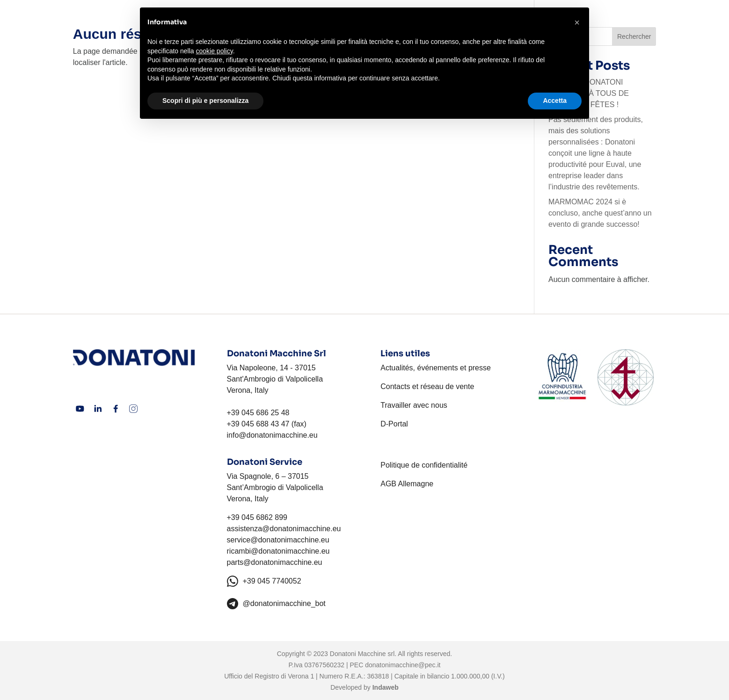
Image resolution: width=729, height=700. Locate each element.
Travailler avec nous (414, 405)
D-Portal (394, 424)
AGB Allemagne (407, 484)
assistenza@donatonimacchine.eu (284, 529)
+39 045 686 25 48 (258, 413)
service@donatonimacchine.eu (278, 540)
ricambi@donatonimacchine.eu (278, 551)
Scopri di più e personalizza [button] (205, 101)
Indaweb (386, 687)
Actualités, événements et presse (436, 368)
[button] (577, 22)
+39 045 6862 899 (257, 517)
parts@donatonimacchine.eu (275, 562)
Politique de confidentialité (424, 465)
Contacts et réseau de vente (427, 386)
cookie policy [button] (215, 51)
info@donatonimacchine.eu (272, 435)
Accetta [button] (555, 101)
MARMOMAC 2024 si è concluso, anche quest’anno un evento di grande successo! (600, 213)
